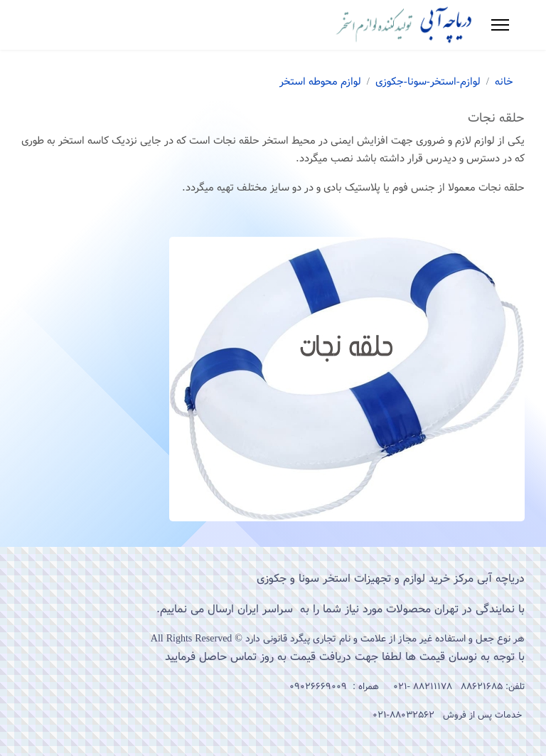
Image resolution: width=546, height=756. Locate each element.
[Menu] (500, 25)
